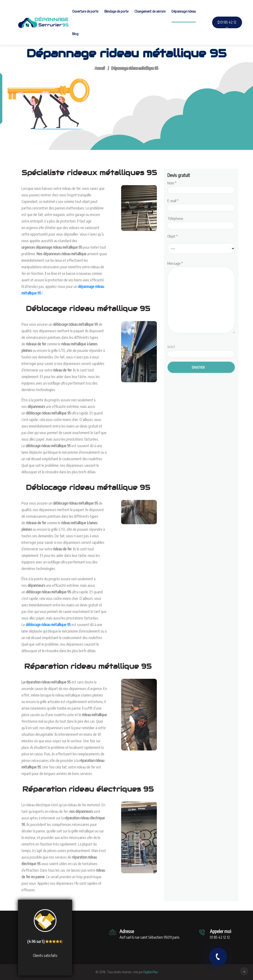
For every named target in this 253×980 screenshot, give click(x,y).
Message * (201, 298)
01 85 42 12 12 (227, 25)
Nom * (201, 187)
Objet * (173, 236)
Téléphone (201, 222)
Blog (75, 34)
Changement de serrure (150, 11)
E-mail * (201, 204)
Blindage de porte (116, 11)
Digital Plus (151, 972)
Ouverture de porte (85, 11)
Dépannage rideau (184, 11)
